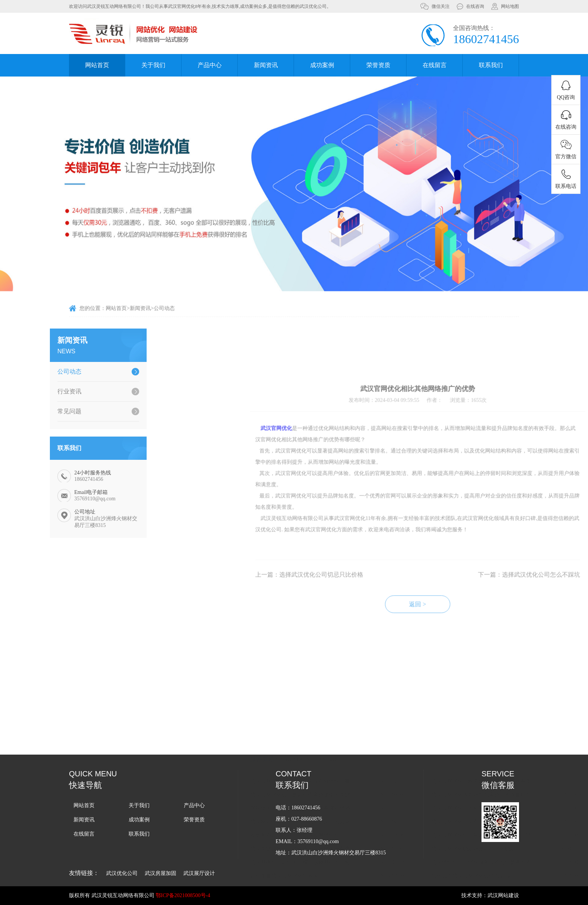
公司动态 (164, 315)
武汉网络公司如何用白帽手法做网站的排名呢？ (412, 787)
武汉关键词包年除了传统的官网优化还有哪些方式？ (412, 774)
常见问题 (38, 411)
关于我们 (153, 65)
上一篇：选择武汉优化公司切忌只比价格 (417, 653)
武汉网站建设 (503, 895)
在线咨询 (475, 6)
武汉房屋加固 (160, 873)
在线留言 (435, 65)
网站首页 (97, 65)
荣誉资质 (378, 65)
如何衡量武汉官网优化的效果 (392, 801)
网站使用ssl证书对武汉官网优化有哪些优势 (408, 733)
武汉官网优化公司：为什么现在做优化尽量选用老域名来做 (412, 706)
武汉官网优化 (384, 507)
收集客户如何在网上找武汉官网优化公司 (405, 760)
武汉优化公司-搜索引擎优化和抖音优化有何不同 (412, 814)
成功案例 (322, 65)
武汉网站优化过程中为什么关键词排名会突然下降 (412, 747)
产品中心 (210, 65)
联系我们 (491, 65)
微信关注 (441, 6)
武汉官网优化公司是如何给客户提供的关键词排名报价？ (412, 720)
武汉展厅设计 (199, 873)
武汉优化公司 (122, 873)
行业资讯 (38, 391)
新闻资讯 (266, 65)
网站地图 (510, 6)
